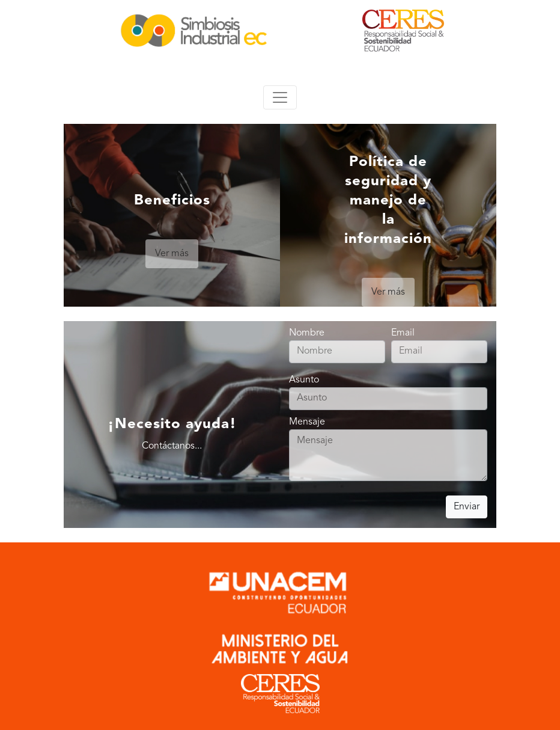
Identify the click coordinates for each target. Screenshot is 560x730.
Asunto (388, 389)
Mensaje (388, 450)
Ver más (172, 254)
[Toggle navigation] (280, 97)
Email (439, 342)
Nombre (337, 342)
